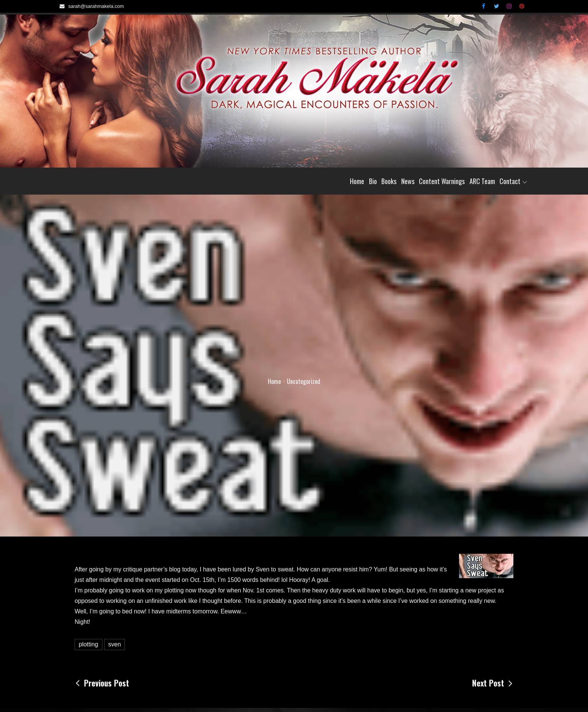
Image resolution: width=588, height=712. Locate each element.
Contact (513, 181)
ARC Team (482, 181)
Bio (373, 181)
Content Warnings (442, 181)
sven (115, 644)
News (408, 181)
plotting (88, 644)
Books (389, 181)
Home (357, 181)
